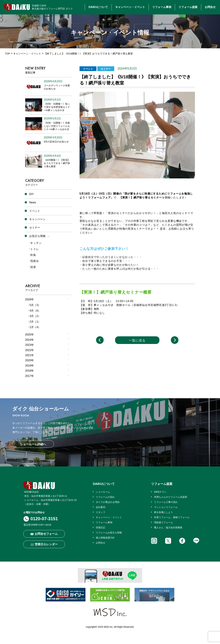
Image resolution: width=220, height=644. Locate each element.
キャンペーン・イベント (130, 7)
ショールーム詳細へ (33, 444)
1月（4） (35, 327)
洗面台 (35, 261)
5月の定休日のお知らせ (56, 142)
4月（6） (35, 311)
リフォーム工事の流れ (166, 502)
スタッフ (101, 512)
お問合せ (210, 7)
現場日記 (101, 527)
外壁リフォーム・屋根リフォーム (172, 517)
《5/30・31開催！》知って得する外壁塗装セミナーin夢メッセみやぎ (57, 107)
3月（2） (35, 316)
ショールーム (103, 492)
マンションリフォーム (166, 507)
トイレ (35, 249)
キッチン (36, 243)
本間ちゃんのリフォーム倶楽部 (171, 497)
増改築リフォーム (163, 522)
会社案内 (101, 507)
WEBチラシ (160, 492)
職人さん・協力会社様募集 (168, 527)
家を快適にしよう (163, 512)
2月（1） (35, 322)
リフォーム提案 (188, 7)
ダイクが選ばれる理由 (108, 502)
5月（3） (35, 305)
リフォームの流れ (105, 497)
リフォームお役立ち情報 (109, 533)
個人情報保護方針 (105, 538)
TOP (8, 54)
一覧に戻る (137, 340)
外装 (33, 255)
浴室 (33, 267)
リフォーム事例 (162, 7)
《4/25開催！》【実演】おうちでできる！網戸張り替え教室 (57, 163)
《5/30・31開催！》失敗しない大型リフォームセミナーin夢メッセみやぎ (57, 126)
